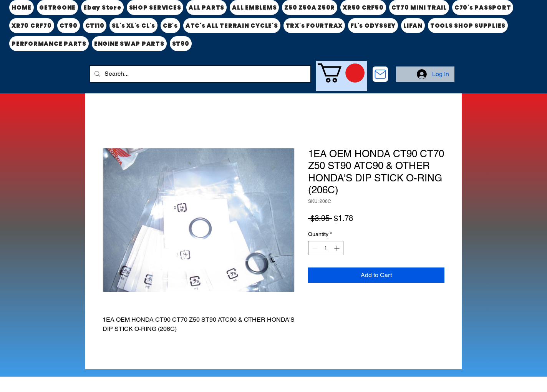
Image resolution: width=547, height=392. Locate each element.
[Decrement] (314, 248)
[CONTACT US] (380, 74)
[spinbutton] (326, 248)
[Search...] (199, 74)
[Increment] (337, 248)
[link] (341, 73)
